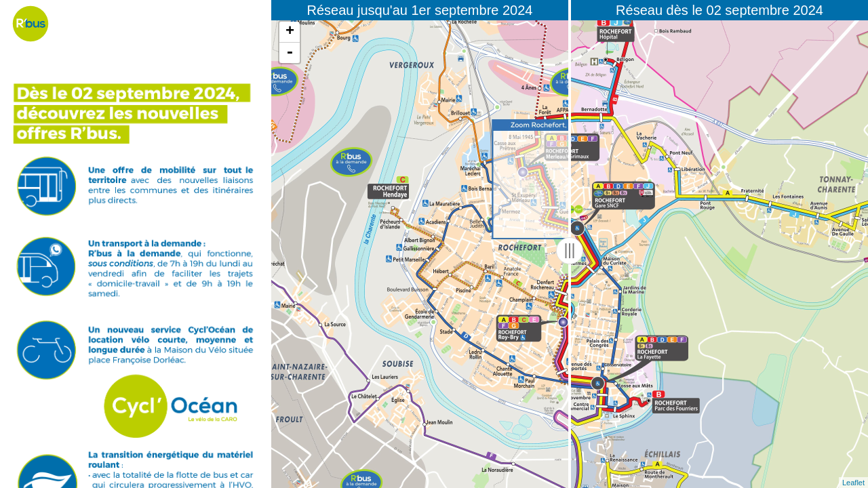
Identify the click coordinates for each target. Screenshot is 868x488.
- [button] (290, 53)
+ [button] (290, 32)
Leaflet (853, 483)
